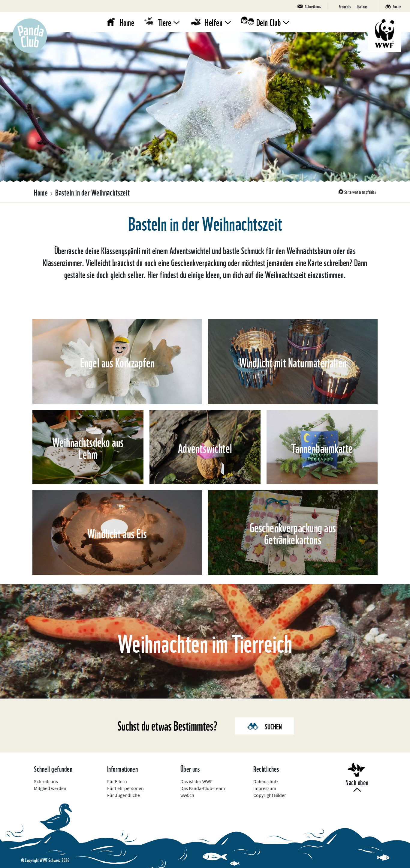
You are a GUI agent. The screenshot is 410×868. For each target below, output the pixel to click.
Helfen (214, 22)
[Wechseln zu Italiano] (362, 6)
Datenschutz (266, 781)
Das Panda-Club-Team (203, 788)
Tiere (165, 22)
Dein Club (269, 22)
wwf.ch (187, 795)
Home (127, 22)
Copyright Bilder (270, 795)
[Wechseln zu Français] (345, 6)
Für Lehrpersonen (125, 788)
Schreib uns (46, 781)
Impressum (265, 788)
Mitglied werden (50, 788)
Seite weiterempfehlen (360, 192)
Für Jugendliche (124, 795)
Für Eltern (117, 781)
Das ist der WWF (196, 781)
